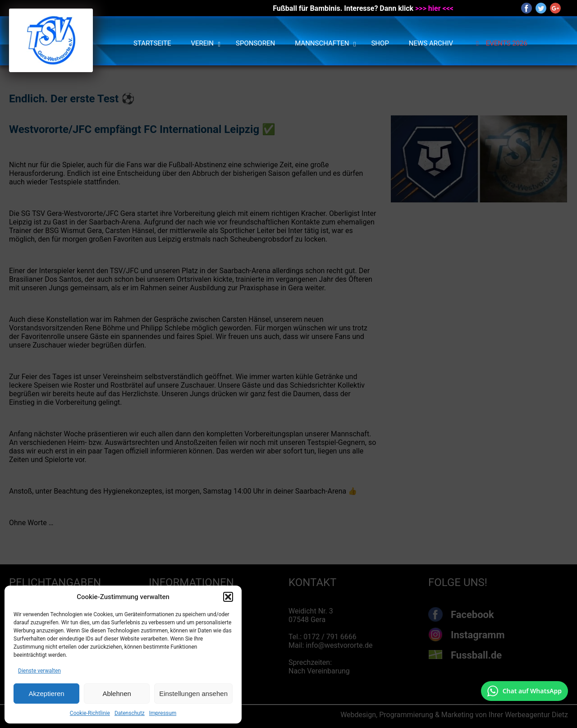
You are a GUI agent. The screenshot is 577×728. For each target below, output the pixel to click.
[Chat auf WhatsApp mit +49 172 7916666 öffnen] (524, 691)
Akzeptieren (46, 694)
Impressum (163, 713)
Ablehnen (117, 694)
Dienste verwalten (39, 671)
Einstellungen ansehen (193, 694)
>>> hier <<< (434, 8)
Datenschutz (130, 713)
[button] (228, 597)
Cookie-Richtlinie (90, 713)
